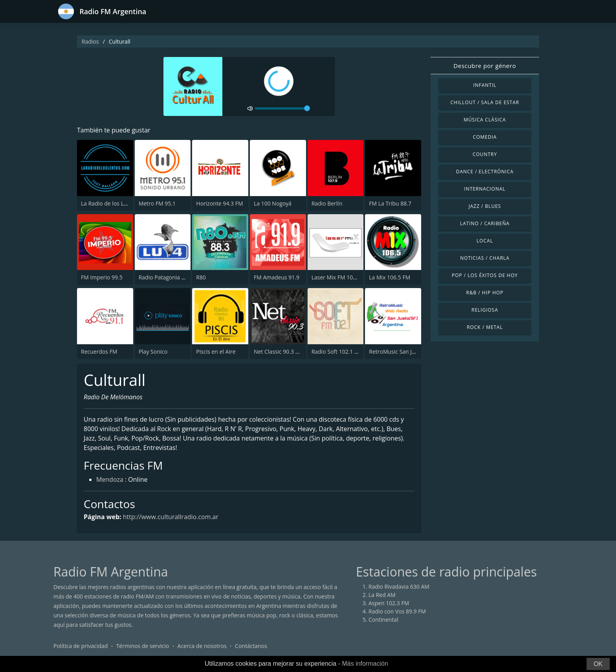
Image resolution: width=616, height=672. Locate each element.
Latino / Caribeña (485, 223)
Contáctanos (251, 646)
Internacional (485, 189)
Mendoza (110, 480)
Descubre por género (485, 66)
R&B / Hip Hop (485, 293)
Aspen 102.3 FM (389, 603)
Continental (383, 620)
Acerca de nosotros (202, 646)
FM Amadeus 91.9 (277, 277)
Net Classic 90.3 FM (279, 352)
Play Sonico (153, 352)
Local (485, 241)
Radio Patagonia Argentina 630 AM (183, 277)
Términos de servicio (143, 646)
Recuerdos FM (99, 352)
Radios (90, 41)
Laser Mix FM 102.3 (336, 277)
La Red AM (382, 595)
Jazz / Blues (485, 206)
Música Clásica (485, 120)
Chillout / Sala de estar (485, 102)
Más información (365, 664)
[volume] (282, 108)
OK (598, 664)
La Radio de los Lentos (109, 203)
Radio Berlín (327, 203)
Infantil (485, 85)
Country (485, 154)
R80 (201, 277)
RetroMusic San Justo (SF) (401, 352)
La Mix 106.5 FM (390, 277)
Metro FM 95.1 (157, 203)
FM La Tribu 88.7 (390, 203)
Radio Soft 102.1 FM (337, 352)
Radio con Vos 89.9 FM (397, 612)
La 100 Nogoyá (273, 203)
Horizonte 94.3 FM (219, 203)
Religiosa (485, 310)
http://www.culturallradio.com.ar (171, 517)
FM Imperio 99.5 (102, 277)
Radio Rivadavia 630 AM (399, 587)
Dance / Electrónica (485, 172)
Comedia (485, 137)
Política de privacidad (81, 646)
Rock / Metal (485, 327)
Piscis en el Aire (216, 352)
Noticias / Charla (485, 258)
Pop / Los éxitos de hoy (485, 275)
